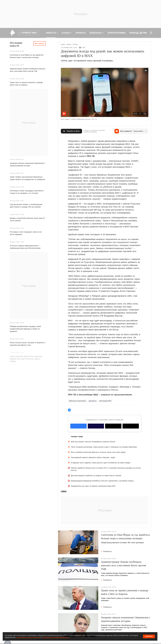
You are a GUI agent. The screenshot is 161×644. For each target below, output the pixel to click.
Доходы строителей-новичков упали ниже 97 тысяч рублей (27, 219)
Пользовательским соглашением (28, 637)
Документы (93, 401)
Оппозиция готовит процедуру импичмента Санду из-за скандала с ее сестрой (27, 192)
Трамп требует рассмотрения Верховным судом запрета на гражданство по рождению (27, 178)
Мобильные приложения (77, 401)
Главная (63, 44)
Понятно (149, 636)
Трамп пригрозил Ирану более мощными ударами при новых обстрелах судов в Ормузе (26, 359)
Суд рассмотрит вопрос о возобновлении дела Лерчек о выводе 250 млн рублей (26, 206)
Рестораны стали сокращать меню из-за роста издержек (26, 233)
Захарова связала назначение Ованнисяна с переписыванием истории (28, 164)
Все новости (40, 43)
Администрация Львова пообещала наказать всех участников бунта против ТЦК (28, 70)
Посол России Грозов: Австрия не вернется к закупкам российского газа (28, 344)
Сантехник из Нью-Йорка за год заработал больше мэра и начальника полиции (27, 56)
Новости (69, 44)
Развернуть (106, 551)
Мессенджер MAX (105, 401)
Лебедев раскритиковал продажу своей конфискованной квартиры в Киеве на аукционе (25, 329)
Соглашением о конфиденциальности (55, 637)
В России (75, 44)
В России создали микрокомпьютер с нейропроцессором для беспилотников (25, 247)
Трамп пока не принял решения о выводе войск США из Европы (26, 84)
